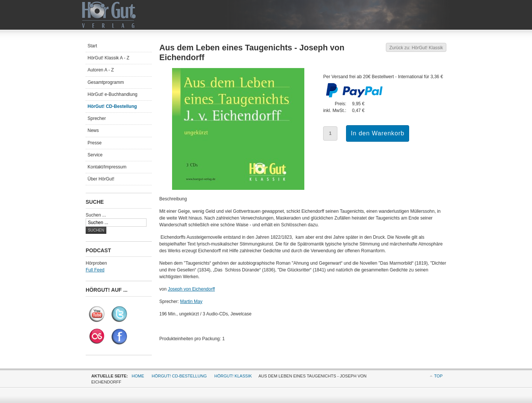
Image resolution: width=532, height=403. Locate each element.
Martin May (191, 301)
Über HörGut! (101, 179)
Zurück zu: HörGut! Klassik (416, 48)
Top (438, 376)
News (93, 130)
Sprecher (97, 118)
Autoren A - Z (101, 70)
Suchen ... (96, 215)
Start (92, 46)
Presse (94, 143)
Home (138, 376)
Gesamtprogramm (106, 82)
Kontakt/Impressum (107, 167)
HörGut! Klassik (233, 376)
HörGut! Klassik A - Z (108, 58)
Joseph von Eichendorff (191, 289)
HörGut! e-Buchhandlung (113, 94)
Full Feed (95, 270)
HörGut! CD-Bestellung (112, 106)
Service (95, 155)
